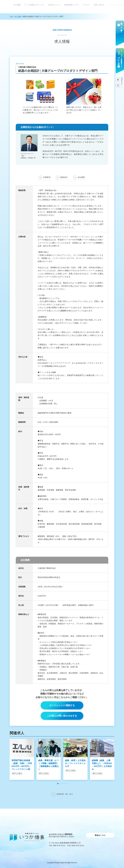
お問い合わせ (99, 5)
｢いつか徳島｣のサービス (34, 5)
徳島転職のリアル (72, 5)
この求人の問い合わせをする (62, 716)
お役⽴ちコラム (54, 5)
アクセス (86, 5)
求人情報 (17, 5)
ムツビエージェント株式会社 (61, 834)
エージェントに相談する (62, 705)
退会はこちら (100, 835)
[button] (58, 784)
